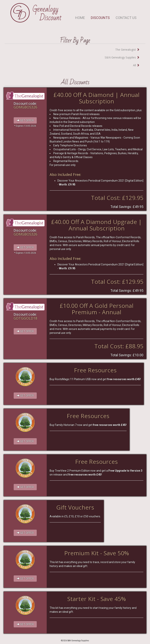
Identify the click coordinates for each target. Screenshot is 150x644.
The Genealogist (127, 50)
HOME (80, 18)
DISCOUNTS (100, 18)
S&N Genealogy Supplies (122, 57)
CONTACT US (126, 18)
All (136, 65)
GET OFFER (25, 120)
